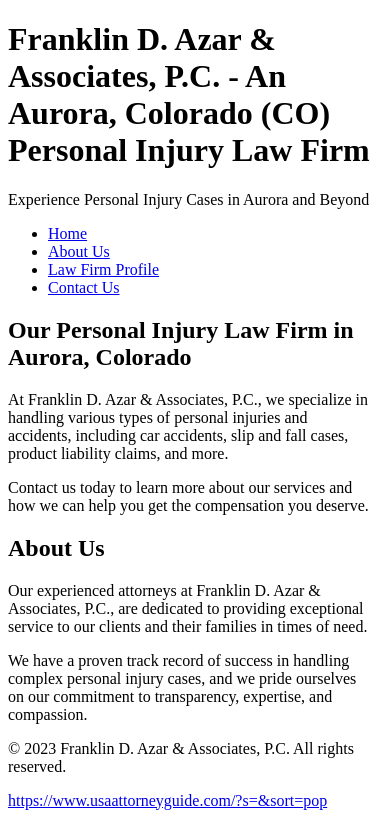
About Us (79, 251)
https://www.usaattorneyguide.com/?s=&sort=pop (167, 800)
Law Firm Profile (103, 269)
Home (67, 233)
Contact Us (84, 287)
